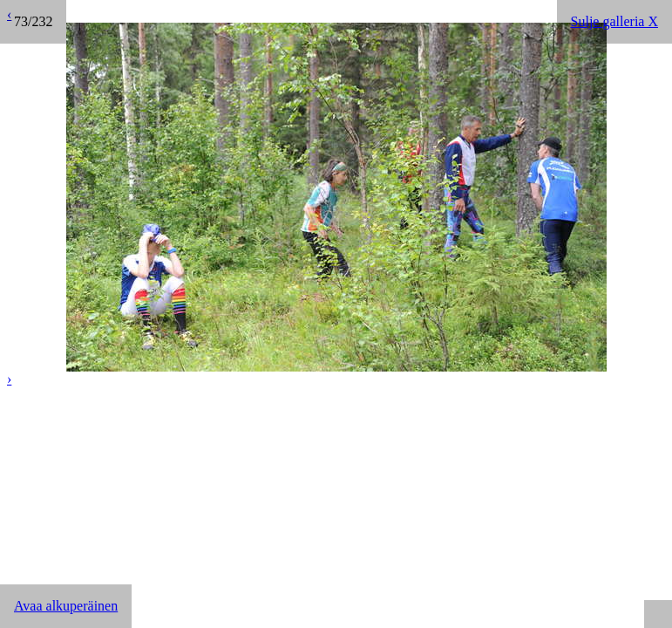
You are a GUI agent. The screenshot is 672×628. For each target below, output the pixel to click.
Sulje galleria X (614, 21)
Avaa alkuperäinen (66, 606)
